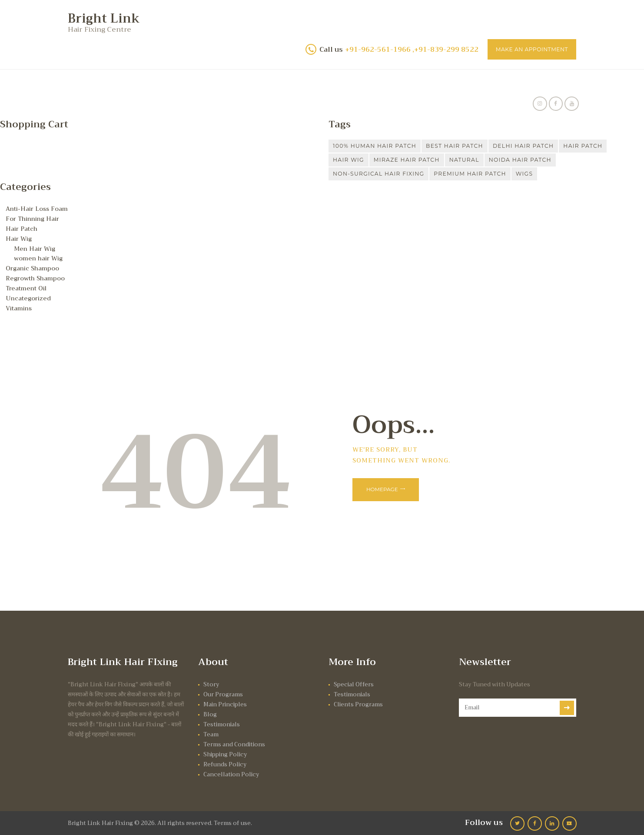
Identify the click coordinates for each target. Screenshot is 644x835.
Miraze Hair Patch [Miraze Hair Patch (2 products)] (415, 160)
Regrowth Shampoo (36, 277)
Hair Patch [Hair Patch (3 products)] (611, 146)
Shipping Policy (226, 753)
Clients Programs (359, 703)
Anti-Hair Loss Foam (38, 209)
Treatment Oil (27, 287)
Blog (210, 713)
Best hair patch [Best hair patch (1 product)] (469, 146)
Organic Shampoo (34, 267)
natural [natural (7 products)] (478, 160)
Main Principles (226, 703)
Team (211, 733)
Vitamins (19, 306)
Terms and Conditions (235, 743)
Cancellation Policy (232, 773)
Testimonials (222, 723)
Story (211, 683)
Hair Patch (22, 229)
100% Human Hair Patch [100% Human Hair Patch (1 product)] (380, 146)
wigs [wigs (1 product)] (546, 174)
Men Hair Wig (35, 248)
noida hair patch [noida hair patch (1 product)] (540, 160)
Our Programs (223, 693)
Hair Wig (19, 238)
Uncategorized (29, 297)
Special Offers (354, 683)
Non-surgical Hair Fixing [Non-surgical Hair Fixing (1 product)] (384, 174)
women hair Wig (39, 258)
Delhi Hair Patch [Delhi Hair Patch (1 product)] (545, 146)
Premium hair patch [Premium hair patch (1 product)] (486, 174)
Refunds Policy (225, 763)
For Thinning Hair (34, 219)
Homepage (385, 489)
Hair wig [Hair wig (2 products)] (350, 160)
